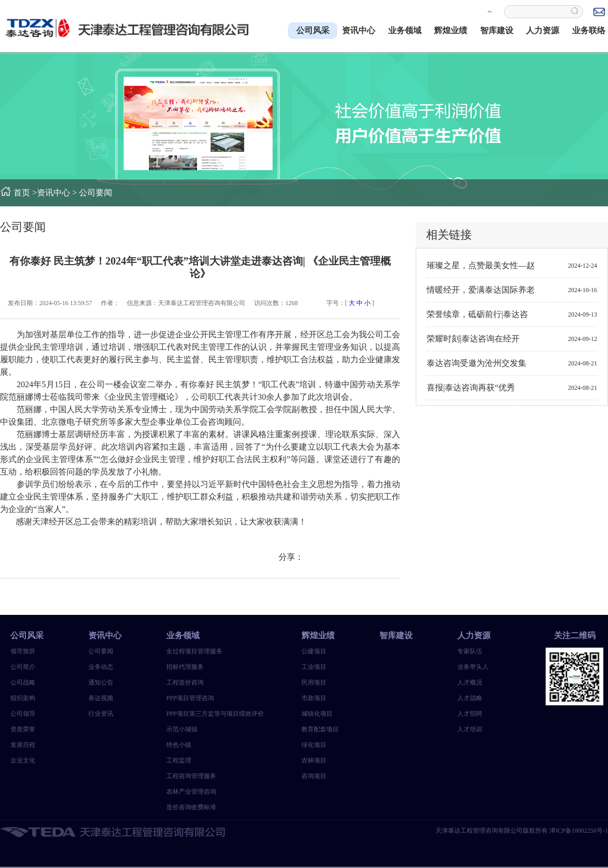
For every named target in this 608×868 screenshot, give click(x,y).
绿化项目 (314, 745)
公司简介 (23, 667)
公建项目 (314, 651)
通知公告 (101, 682)
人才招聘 (470, 714)
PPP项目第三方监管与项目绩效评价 (205, 714)
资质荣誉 (23, 729)
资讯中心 (359, 30)
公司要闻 (96, 193)
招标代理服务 (185, 667)
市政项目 (314, 698)
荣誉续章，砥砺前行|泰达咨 (477, 314)
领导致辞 (23, 651)
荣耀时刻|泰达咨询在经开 (473, 339)
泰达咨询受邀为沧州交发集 (477, 363)
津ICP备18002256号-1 (579, 831)
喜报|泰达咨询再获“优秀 (471, 387)
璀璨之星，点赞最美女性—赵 (481, 265)
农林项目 (314, 760)
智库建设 (497, 30)
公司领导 (23, 714)
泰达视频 (101, 698)
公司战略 (23, 682)
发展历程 (23, 745)
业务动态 (101, 667)
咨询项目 (314, 776)
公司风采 (313, 30)
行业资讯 (101, 714)
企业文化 (23, 760)
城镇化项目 (317, 714)
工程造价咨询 (185, 682)
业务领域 (405, 30)
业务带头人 (473, 667)
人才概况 (470, 682)
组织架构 (23, 698)
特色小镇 (179, 745)
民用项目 (314, 682)
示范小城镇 (182, 729)
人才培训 (470, 729)
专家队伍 (470, 651)
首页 (22, 193)
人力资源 (543, 30)
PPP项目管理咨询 (190, 698)
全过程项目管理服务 (194, 651)
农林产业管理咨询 (191, 792)
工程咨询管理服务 (191, 776)
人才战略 (470, 698)
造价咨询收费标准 (191, 807)
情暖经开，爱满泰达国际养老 (481, 290)
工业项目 (314, 667)
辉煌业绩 (451, 30)
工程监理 (179, 760)
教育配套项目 (320, 729)
